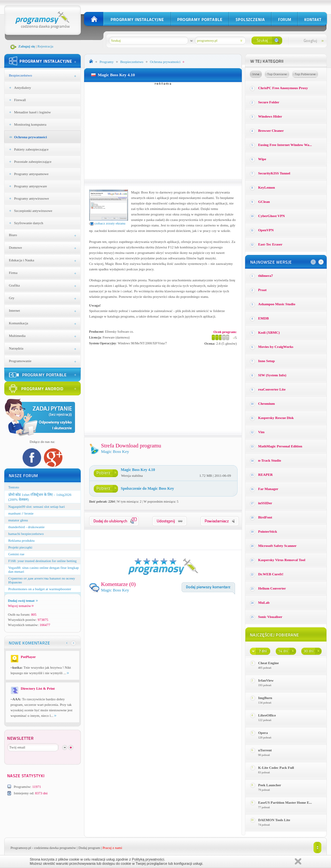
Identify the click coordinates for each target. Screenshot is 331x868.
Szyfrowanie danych (29, 223)
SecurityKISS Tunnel (274, 173)
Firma (13, 273)
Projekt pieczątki (20, 547)
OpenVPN (266, 230)
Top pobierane (305, 74)
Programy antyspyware (31, 186)
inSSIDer (265, 503)
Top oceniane (277, 74)
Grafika (15, 285)
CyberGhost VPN (272, 216)
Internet (15, 310)
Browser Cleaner (271, 131)
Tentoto (14, 487)
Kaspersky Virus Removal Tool (282, 560)
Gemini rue (16, 554)
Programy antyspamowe (32, 174)
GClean (264, 202)
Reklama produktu (22, 540)
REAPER (266, 475)
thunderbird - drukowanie (27, 527)
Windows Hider (270, 116)
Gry (12, 298)
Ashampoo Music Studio (277, 304)
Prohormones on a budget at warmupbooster (40, 589)
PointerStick (268, 531)
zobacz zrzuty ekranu (107, 223)
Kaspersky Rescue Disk (276, 418)
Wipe (262, 159)
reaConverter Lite (272, 389)
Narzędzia (16, 348)
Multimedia (17, 336)
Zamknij (298, 861)
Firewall (20, 100)
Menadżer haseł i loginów (33, 112)
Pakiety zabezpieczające (32, 149)
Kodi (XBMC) (269, 332)
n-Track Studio (270, 460)
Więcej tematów (21, 606)
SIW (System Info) (272, 375)
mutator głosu (18, 520)
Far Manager (268, 489)
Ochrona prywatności (31, 137)
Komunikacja (19, 323)
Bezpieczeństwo (21, 75)
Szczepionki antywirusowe (33, 211)
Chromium (267, 403)
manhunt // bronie (21, 513)
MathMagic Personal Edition (280, 446)
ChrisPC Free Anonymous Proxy (283, 88)
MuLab (264, 602)
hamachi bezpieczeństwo (26, 534)
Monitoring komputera (30, 124)
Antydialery (23, 88)
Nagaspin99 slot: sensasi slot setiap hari (37, 507)
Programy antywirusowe (32, 198)
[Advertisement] (163, 131)
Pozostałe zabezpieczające (33, 162)
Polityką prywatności (148, 859)
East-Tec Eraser (270, 244)
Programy (107, 62)
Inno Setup (267, 361)
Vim (262, 432)
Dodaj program (89, 848)
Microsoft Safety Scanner (278, 546)
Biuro (13, 235)
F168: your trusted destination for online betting (43, 561)
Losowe (256, 74)
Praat (262, 290)
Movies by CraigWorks (276, 347)
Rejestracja (45, 46)
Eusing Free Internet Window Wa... (285, 145)
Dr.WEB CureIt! (271, 574)
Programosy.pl (21, 848)
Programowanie (20, 361)
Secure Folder (269, 102)
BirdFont (265, 517)
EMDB (264, 318)
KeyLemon (267, 187)
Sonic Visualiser (270, 617)
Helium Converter (272, 588)
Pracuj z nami (112, 848)
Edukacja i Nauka (22, 260)
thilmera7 (266, 276)
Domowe (16, 247)
